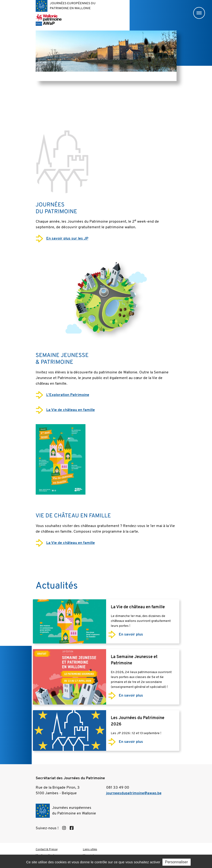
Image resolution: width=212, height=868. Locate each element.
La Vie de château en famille (71, 410)
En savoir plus (131, 635)
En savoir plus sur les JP (67, 239)
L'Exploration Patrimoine (68, 395)
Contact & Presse (47, 849)
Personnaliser (177, 863)
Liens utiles (90, 849)
